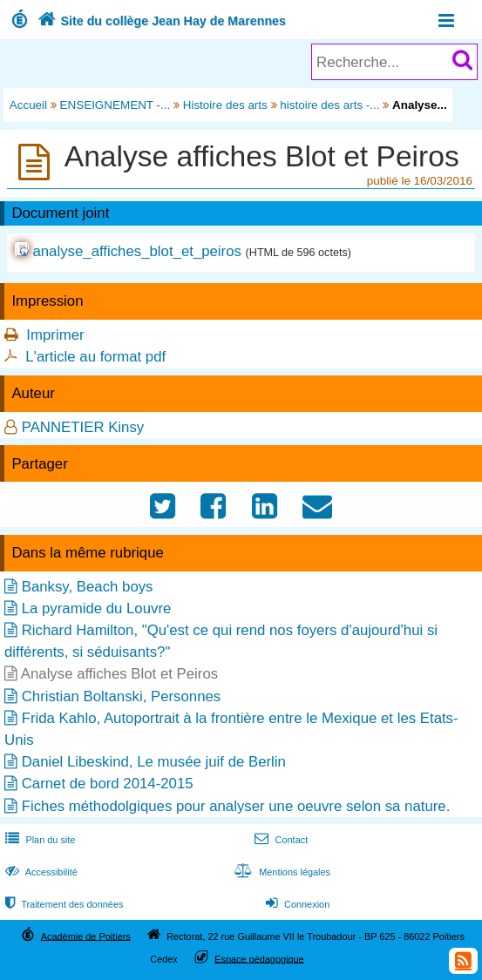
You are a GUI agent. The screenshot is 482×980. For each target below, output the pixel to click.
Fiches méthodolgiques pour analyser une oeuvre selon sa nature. (236, 806)
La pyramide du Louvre (97, 608)
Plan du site (38, 840)
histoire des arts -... (329, 105)
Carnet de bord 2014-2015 (108, 784)
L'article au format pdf (95, 357)
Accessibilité (40, 872)
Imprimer (55, 335)
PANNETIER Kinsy (83, 427)
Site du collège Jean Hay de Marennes (160, 21)
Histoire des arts (225, 105)
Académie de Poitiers (86, 936)
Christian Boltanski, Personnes (122, 696)
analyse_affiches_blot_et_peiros (136, 251)
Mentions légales (281, 872)
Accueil (28, 105)
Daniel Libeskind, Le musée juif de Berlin (154, 762)
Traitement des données (62, 904)
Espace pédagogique (259, 958)
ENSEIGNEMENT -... (115, 105)
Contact (279, 840)
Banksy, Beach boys (88, 587)
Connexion (296, 904)
